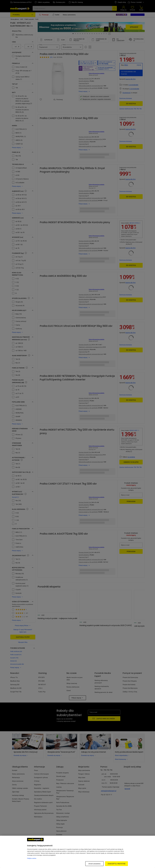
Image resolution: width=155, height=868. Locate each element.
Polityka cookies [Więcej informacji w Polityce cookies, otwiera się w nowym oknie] (32, 858)
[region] (77, 852)
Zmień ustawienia (94, 864)
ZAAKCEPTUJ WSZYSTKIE (116, 864)
